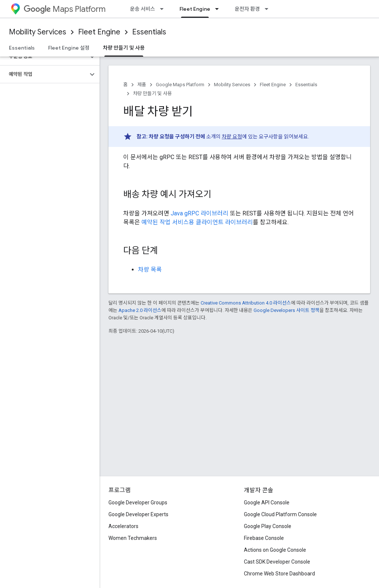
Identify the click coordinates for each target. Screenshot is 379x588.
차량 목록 (150, 270)
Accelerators (123, 526)
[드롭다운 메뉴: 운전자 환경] (269, 9)
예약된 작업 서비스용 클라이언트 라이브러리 (197, 222)
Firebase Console (264, 538)
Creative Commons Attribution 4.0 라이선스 (246, 303)
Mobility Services (38, 32)
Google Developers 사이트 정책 (286, 310)
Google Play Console (268, 526)
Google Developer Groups (138, 503)
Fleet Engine (99, 32)
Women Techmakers (133, 538)
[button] (44, 57)
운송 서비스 (142, 9)
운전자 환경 (247, 9)
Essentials (149, 32)
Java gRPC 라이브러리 (199, 213)
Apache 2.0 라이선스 (140, 310)
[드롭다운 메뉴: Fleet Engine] (219, 9)
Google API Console (267, 503)
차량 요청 (232, 137)
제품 (142, 85)
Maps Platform (65, 9)
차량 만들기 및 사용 (152, 93)
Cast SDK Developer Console (277, 562)
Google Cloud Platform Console (280, 514)
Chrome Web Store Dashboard (279, 574)
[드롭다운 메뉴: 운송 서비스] (164, 9)
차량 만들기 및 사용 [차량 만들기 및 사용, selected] (124, 48)
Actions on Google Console (275, 550)
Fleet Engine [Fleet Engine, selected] (195, 9)
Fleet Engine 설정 (69, 48)
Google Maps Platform (180, 85)
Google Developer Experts (138, 514)
